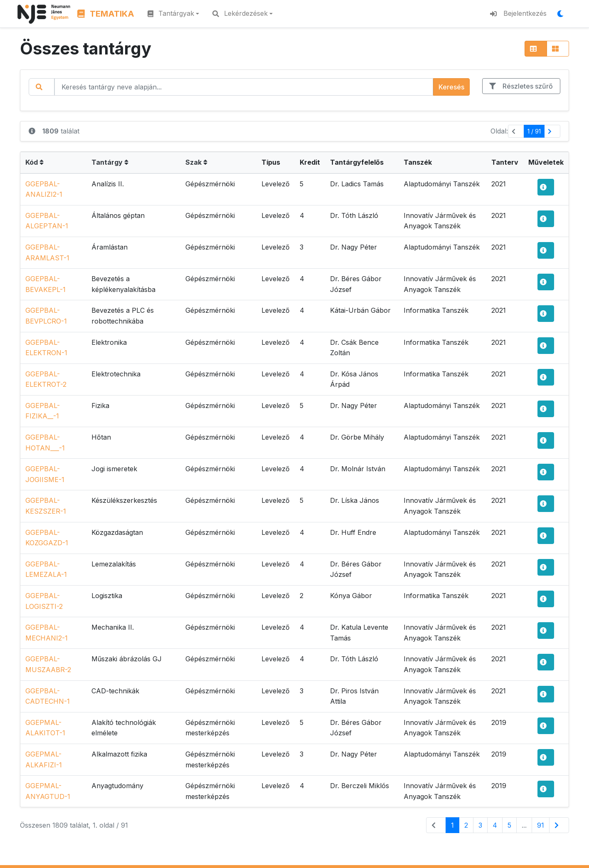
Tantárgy (110, 162)
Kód (35, 162)
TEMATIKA (106, 14)
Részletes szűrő (521, 86)
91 (541, 825)
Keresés (451, 87)
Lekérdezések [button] (240, 13)
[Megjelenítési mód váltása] (563, 14)
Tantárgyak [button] (171, 13)
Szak (196, 162)
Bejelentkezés (518, 13)
